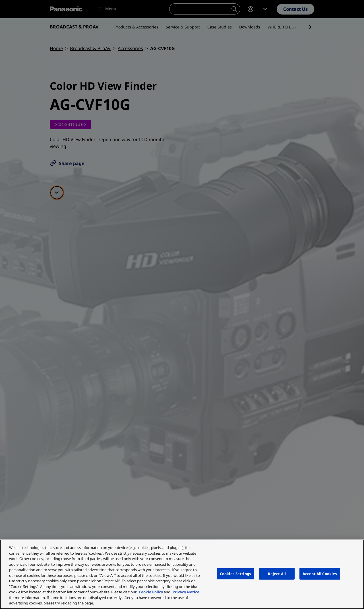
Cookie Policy (151, 592)
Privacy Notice (186, 592)
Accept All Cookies (320, 573)
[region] (182, 574)
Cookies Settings (235, 573)
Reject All (277, 573)
